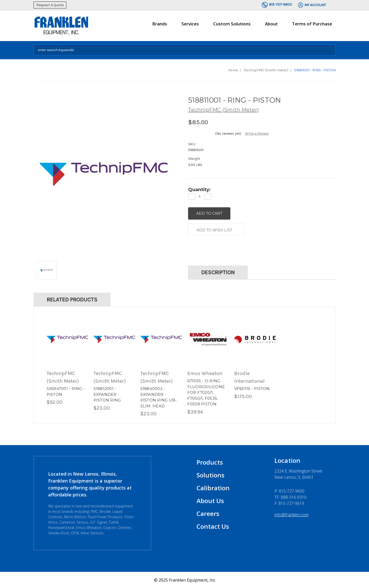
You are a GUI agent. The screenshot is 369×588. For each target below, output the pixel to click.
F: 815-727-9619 (289, 503)
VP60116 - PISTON (252, 388)
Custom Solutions (232, 26)
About (271, 26)
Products (210, 462)
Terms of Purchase (312, 24)
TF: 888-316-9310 (290, 497)
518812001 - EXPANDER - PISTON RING (107, 394)
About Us (210, 500)
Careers (208, 513)
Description (218, 272)
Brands (160, 26)
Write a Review (257, 134)
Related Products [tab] (72, 299)
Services (190, 26)
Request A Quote (50, 5)
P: (289, 491)
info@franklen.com (291, 514)
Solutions (211, 475)
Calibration (213, 488)
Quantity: (199, 190)
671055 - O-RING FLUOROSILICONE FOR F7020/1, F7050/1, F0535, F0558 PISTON (206, 392)
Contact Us (213, 526)
